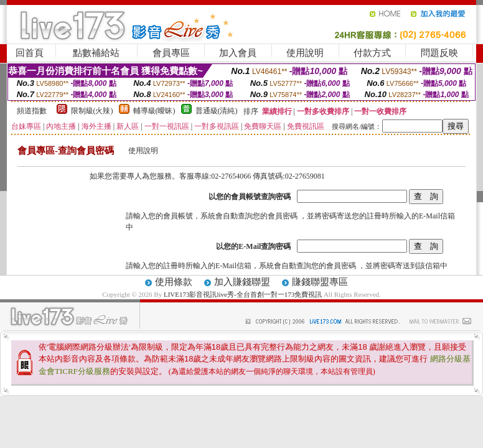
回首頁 (30, 53)
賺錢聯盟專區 (320, 282)
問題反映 (439, 53)
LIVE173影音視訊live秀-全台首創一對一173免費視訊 (243, 294)
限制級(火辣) (92, 111)
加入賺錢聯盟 (242, 282)
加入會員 (238, 53)
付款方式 (372, 53)
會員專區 (171, 53)
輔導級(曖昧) (154, 111)
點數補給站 (96, 53)
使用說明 (305, 53)
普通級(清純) (217, 111)
